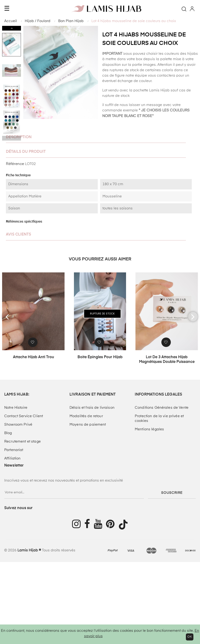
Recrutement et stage (22, 442)
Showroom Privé (18, 425)
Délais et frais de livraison (92, 408)
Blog (8, 433)
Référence (15, 164)
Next (12, 28)
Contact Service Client (24, 416)
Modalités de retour (86, 416)
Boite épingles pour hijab (100, 357)
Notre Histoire (16, 408)
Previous (12, 138)
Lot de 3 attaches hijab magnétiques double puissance (167, 360)
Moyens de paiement (88, 425)
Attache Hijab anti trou (33, 357)
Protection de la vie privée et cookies (159, 418)
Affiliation (12, 458)
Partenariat (14, 450)
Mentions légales (149, 429)
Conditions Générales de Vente (162, 408)
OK (190, 637)
